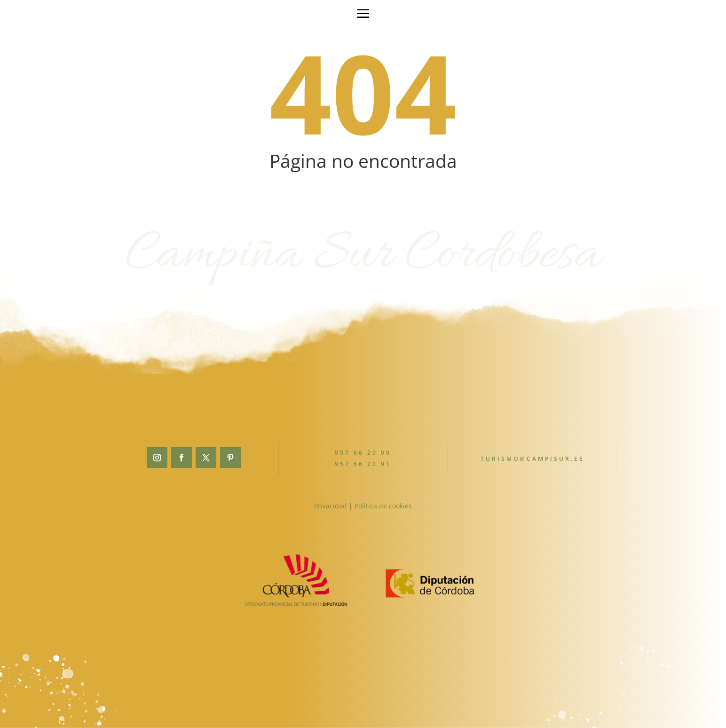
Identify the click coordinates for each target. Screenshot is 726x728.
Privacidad (331, 506)
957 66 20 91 (363, 464)
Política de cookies (383, 506)
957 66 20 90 (363, 453)
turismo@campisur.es (533, 459)
